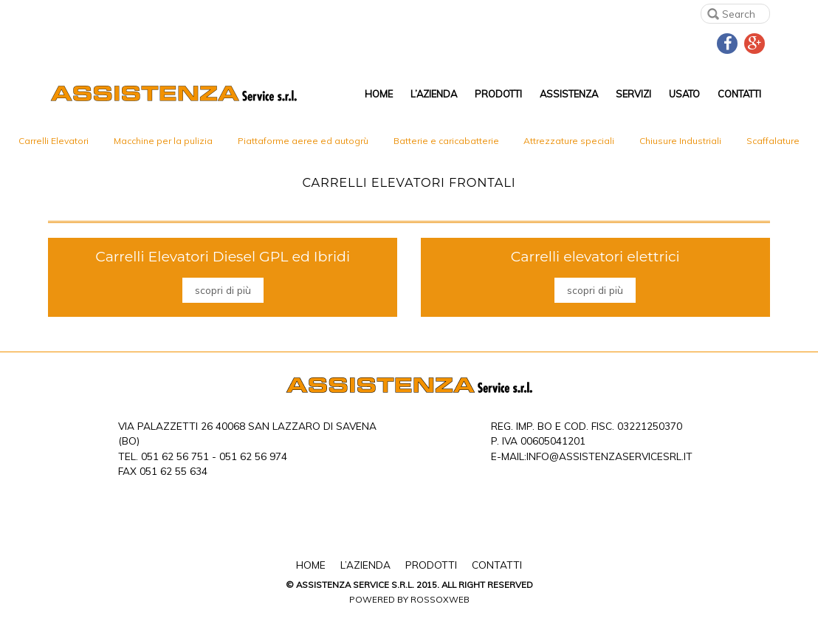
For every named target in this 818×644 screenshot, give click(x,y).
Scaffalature (773, 141)
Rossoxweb (440, 599)
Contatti (739, 94)
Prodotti (498, 94)
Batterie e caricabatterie (446, 141)
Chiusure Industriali (680, 141)
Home (379, 94)
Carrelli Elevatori (54, 141)
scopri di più (223, 290)
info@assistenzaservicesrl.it (609, 456)
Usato (684, 94)
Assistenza (569, 94)
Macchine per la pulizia (163, 141)
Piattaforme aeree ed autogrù (303, 141)
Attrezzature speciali (569, 141)
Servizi (633, 94)
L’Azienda (434, 94)
